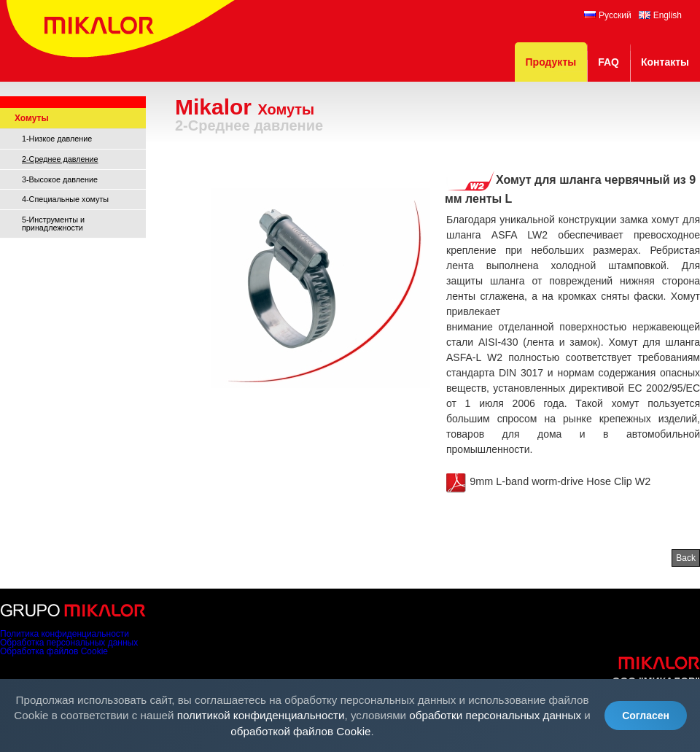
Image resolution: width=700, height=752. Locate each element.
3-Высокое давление (60, 179)
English (660, 15)
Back (686, 558)
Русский (608, 15)
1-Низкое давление (57, 139)
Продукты (551, 62)
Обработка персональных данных (69, 643)
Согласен (646, 716)
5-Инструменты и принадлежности (53, 224)
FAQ (608, 62)
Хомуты (32, 118)
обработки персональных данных (495, 715)
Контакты (665, 62)
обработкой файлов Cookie (300, 731)
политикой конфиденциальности (261, 715)
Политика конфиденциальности (65, 634)
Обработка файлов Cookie (54, 651)
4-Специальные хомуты (65, 199)
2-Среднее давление (60, 159)
